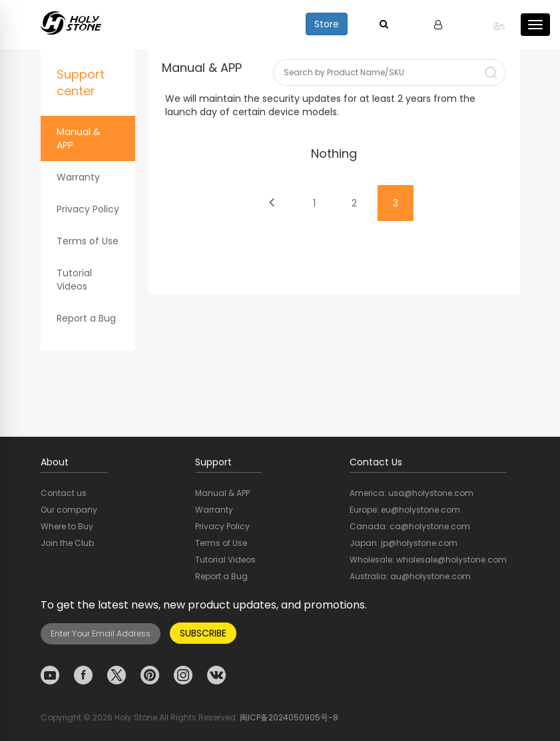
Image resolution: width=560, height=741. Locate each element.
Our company (69, 510)
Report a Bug (86, 318)
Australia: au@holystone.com (410, 576)
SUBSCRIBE (203, 633)
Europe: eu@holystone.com (405, 510)
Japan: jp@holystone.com (404, 543)
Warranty (78, 177)
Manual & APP (79, 138)
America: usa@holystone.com (412, 493)
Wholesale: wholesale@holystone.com (428, 560)
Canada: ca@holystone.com (410, 526)
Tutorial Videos (74, 280)
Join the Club (67, 543)
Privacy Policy (88, 209)
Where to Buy (67, 526)
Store (327, 24)
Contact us (64, 493)
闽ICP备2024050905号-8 (289, 717)
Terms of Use (88, 241)
